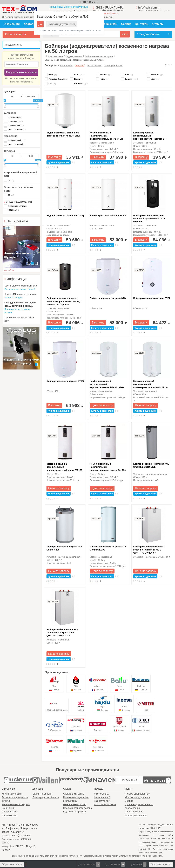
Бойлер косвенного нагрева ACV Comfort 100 (65, 548)
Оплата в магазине (74, 794)
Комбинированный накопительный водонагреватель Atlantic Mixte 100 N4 (107, 384)
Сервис (126, 24)
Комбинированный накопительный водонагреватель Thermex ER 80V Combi (106, 136)
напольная (13, 121)
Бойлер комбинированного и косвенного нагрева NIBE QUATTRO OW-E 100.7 (62, 633)
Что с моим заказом (105, 804)
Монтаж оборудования (137, 797)
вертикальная (14, 125)
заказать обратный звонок (106, 13)
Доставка (30, 24)
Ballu (127, 75)
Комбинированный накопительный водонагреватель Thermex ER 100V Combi (150, 136)
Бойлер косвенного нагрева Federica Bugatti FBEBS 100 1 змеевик (149, 219)
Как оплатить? (102, 797)
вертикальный (15, 140)
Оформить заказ (161, 864)
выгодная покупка (16, 206)
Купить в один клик (59, 162)
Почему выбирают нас (137, 794)
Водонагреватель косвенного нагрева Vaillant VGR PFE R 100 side (108, 216)
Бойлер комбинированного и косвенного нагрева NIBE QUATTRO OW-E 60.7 (149, 550)
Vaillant (76, 744)
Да (40, 24)
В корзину (54, 157)
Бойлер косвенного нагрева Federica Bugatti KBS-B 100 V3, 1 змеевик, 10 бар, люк (64, 301)
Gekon (77, 79)
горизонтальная (15, 129)
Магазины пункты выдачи (16, 804)
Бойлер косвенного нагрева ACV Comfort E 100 (108, 548)
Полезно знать (107, 24)
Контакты (142, 24)
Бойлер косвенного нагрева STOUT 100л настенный (65, 381)
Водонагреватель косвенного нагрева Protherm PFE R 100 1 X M (65, 216)
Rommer (98, 726)
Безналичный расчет (75, 804)
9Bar (51, 75)
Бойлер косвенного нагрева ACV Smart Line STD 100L (151, 465)
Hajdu (102, 79)
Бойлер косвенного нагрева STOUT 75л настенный (108, 298)
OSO (50, 84)
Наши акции (8, 808)
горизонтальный (15, 144)
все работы (9, 270)
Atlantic (103, 75)
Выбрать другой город (62, 24)
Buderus (154, 75)
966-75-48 (110, 7)
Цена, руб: (10, 92)
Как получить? (102, 801)
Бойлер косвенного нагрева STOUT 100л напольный (152, 298)
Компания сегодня (12, 794)
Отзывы (158, 24)
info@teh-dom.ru (149, 8)
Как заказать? (102, 794)
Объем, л (9, 151)
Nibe (153, 79)
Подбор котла (13, 45)
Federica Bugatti (56, 79)
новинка (12, 210)
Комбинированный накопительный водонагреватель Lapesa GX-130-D (108, 467)
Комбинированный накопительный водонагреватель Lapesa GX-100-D (65, 467)
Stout (141, 724)
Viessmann (98, 744)
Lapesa (129, 79)
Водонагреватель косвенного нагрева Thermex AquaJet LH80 (63, 134)
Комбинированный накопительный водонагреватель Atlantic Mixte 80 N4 (150, 384)
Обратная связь (12, 864)
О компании (12, 24)
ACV (76, 75)
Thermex (54, 744)
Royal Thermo (119, 724)
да (9, 180)
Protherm (78, 84)
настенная (13, 117)
